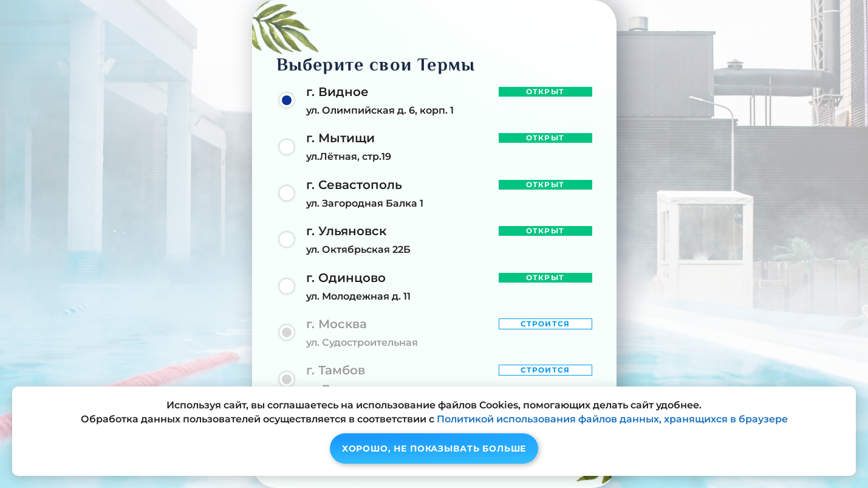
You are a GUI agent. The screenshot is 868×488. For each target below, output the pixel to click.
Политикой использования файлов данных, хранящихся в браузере (612, 419)
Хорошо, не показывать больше (434, 448)
